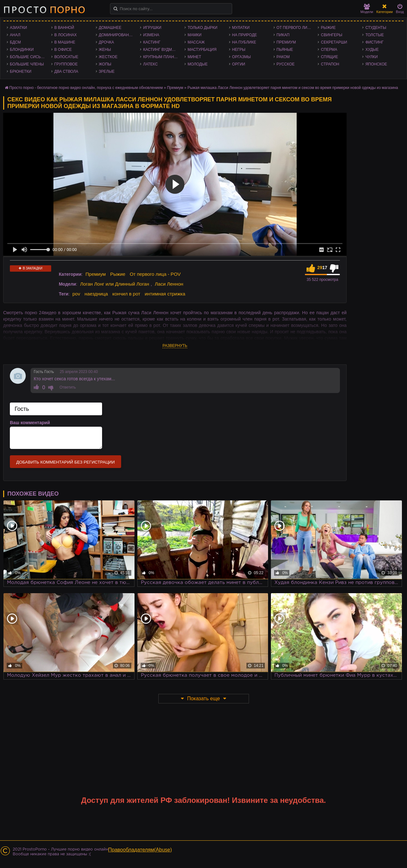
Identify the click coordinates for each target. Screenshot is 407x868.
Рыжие (328, 28)
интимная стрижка (165, 294)
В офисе (63, 50)
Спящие (329, 57)
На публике (244, 42)
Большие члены (27, 64)
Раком (283, 57)
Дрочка (107, 42)
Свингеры (331, 35)
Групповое (66, 64)
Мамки (195, 35)
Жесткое (108, 57)
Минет (194, 57)
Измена (151, 35)
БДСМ (15, 42)
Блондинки (22, 50)
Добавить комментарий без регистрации (66, 462)
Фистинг (374, 42)
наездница (96, 294)
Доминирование (117, 35)
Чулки (372, 57)
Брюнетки (21, 71)
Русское (286, 64)
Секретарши (334, 42)
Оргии (239, 64)
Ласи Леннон (169, 284)
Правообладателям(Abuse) (140, 850)
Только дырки (203, 28)
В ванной (64, 28)
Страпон (330, 64)
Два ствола (66, 71)
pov (76, 294)
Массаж (196, 42)
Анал (15, 35)
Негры (239, 50)
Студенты (376, 28)
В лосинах (66, 35)
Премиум (286, 42)
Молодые (198, 64)
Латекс (150, 64)
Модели (367, 9)
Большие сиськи (28, 57)
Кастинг (152, 42)
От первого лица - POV (296, 28)
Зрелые (107, 71)
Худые (372, 50)
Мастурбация (202, 50)
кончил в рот (126, 294)
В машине (65, 42)
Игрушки (152, 28)
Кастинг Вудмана (161, 50)
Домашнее (110, 28)
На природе (245, 35)
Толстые (375, 35)
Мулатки (241, 28)
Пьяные (285, 50)
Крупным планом (162, 57)
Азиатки (18, 28)
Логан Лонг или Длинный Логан (115, 284)
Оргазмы (241, 57)
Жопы (105, 64)
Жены (105, 50)
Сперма (329, 50)
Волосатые (66, 57)
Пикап (283, 35)
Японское (376, 64)
